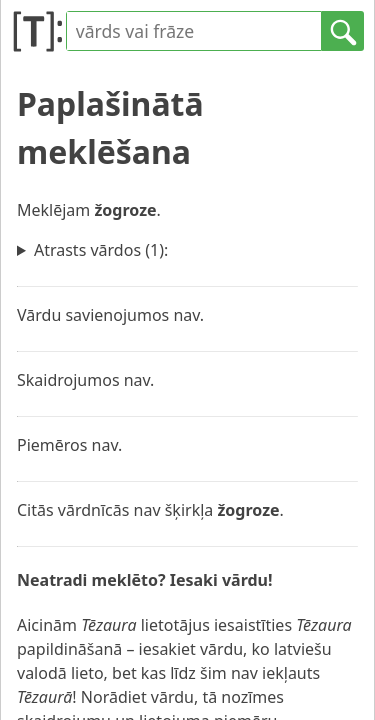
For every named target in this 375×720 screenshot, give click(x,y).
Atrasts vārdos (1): (101, 250)
